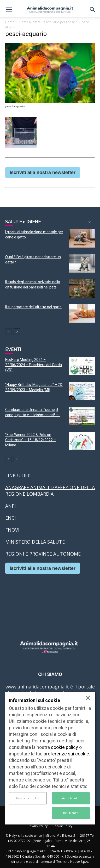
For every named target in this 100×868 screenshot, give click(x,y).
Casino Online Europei (30, 584)
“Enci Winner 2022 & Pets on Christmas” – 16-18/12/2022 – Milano (31, 440)
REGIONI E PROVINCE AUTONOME (43, 554)
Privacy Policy (38, 826)
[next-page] (17, 332)
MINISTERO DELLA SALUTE (35, 542)
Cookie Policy (62, 826)
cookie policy (64, 747)
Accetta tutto (71, 798)
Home (10, 22)
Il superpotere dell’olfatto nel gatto (33, 307)
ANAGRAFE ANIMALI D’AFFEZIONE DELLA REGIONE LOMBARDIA (50, 491)
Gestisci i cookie (28, 798)
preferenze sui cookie (66, 754)
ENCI (10, 518)
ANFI (10, 506)
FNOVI (12, 530)
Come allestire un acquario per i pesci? (48, 22)
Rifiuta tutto (71, 813)
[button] (9, 10)
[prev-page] (8, 332)
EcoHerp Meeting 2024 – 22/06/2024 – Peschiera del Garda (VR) (34, 365)
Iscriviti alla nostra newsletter (43, 173)
